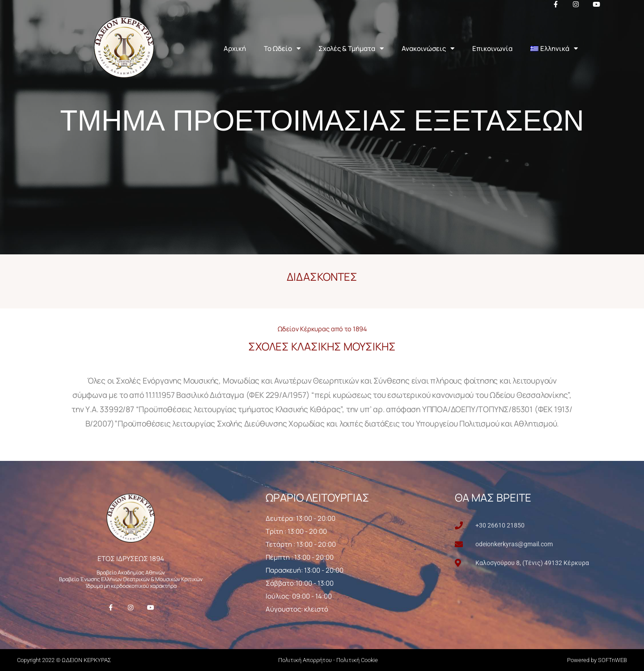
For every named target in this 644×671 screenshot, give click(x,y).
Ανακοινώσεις (428, 49)
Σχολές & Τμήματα (351, 49)
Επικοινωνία (492, 49)
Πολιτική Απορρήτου (305, 660)
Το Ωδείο (282, 49)
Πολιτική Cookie (357, 660)
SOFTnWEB (612, 660)
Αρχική (235, 49)
